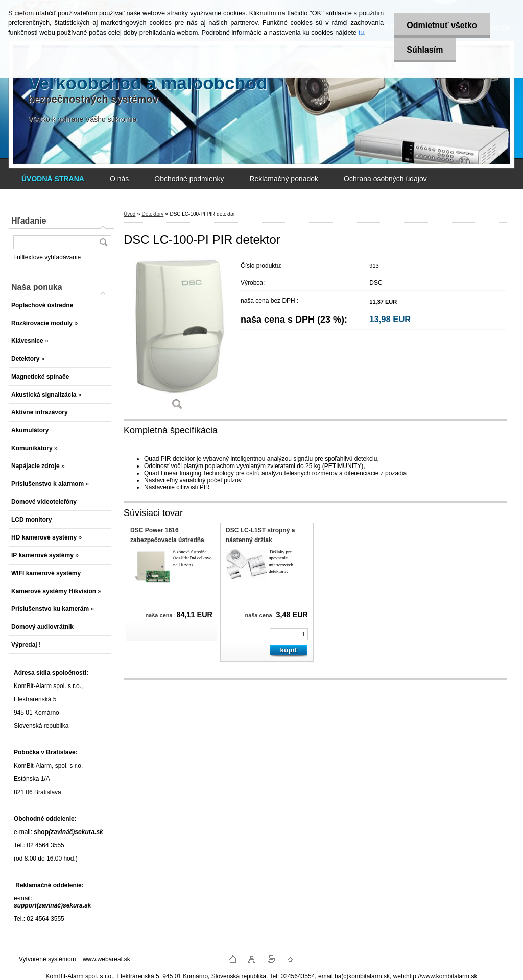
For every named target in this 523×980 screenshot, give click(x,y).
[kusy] (289, 634)
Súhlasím (425, 50)
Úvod (129, 214)
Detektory (152, 214)
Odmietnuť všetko (442, 25)
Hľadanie (29, 221)
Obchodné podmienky (189, 179)
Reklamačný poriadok (284, 179)
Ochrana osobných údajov (385, 179)
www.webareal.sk (106, 959)
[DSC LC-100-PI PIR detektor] (177, 337)
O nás (119, 179)
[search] (103, 242)
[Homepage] (53, 179)
